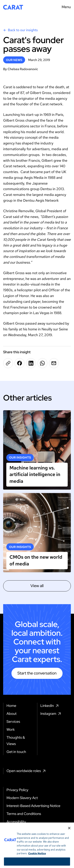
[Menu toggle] (65, 7)
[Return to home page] (13, 7)
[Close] (69, 831)
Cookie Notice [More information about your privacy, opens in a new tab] (37, 856)
